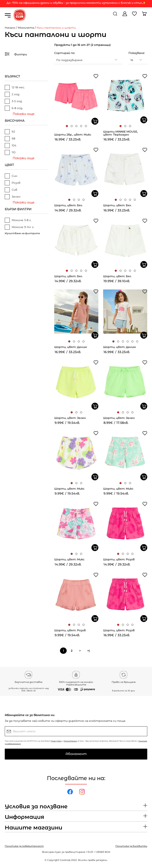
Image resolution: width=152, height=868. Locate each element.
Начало (10, 28)
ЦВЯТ (9, 165)
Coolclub (65, 860)
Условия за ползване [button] (36, 807)
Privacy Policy (57, 741)
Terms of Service (70, 741)
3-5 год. (14, 101)
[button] (67, 126)
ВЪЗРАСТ (12, 76)
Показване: (137, 53)
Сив (11, 190)
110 (10, 152)
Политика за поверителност (24, 846)
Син (11, 176)
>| (88, 651)
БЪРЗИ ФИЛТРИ (18, 209)
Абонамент (76, 754)
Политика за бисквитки (131, 846)
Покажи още (24, 114)
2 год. (12, 94)
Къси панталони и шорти (56, 28)
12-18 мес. (15, 87)
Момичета (26, 28)
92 (10, 132)
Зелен (13, 197)
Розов (13, 183)
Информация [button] (24, 817)
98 (10, 139)
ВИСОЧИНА (15, 121)
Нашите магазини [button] (34, 828)
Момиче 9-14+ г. (19, 227)
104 (10, 146)
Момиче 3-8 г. (18, 220)
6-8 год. (14, 108)
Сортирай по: (65, 53)
